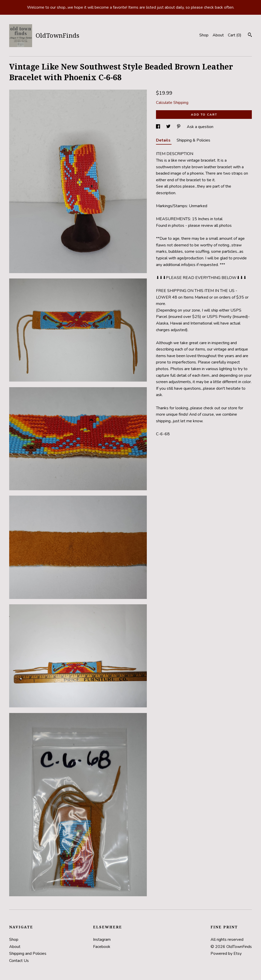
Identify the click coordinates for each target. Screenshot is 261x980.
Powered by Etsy (226, 954)
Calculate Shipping (172, 103)
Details (164, 140)
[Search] (250, 36)
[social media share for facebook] (159, 127)
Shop (204, 35)
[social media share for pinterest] (179, 127)
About (218, 35)
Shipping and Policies (28, 954)
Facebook (102, 947)
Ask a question (200, 127)
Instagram (102, 940)
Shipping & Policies (193, 140)
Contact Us (19, 961)
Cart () (235, 35)
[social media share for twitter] (169, 127)
